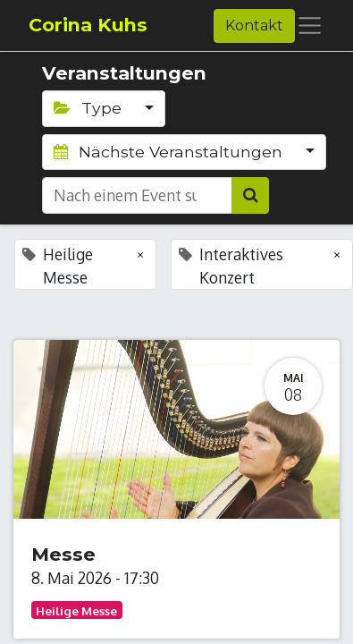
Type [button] (90, 108)
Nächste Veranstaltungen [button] (170, 152)
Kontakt (254, 25)
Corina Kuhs (88, 25)
